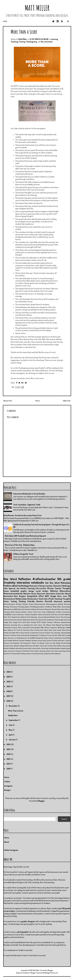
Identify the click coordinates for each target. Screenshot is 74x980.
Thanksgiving (31, 42)
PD (69, 596)
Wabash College (19, 646)
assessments (36, 648)
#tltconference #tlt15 (11, 609)
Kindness (67, 625)
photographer (23, 932)
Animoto (28, 609)
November (13, 706)
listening (42, 651)
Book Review (16, 612)
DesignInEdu (32, 596)
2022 (9, 682)
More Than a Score (24, 32)
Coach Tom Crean (39, 612)
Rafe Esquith (66, 635)
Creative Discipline (31, 614)
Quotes (55, 635)
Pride (18, 635)
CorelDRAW (7, 614)
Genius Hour (34, 620)
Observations (66, 630)
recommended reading (18, 653)
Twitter (7, 782)
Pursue (50, 635)
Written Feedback (9, 648)
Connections (66, 612)
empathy (64, 648)
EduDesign (66, 586)
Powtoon (13, 635)
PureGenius (43, 635)
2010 (9, 769)
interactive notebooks (30, 582)
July (11, 725)
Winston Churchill (44, 601)
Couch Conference (18, 614)
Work (55, 646)
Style (44, 640)
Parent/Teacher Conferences (29, 633)
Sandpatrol (26, 973)
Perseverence (9, 599)
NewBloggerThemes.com (50, 973)
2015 (9, 744)
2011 (8, 764)
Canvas (30, 612)
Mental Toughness (51, 627)
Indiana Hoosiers (47, 622)
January (12, 740)
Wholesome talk (30, 646)
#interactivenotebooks (13, 594)
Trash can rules (50, 643)
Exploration (26, 620)
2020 (9, 691)
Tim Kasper (41, 643)
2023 (9, 677)
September (14, 720)
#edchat (61, 604)
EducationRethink (50, 617)
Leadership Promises (11, 627)
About (7, 842)
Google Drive (56, 596)
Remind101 (31, 638)
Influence (57, 622)
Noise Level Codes (55, 630)
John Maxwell (56, 625)
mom (52, 651)
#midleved (49, 607)
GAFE (47, 596)
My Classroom (25, 630)
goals (69, 648)
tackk (52, 653)
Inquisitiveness (66, 622)
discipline (57, 648)
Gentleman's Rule (52, 620)
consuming (45, 648)
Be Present (41, 609)
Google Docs (8, 622)
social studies (42, 591)
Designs (7, 790)
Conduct (59, 612)
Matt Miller (37, 8)
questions (7, 653)
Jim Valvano (47, 625)
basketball (15, 591)
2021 (9, 686)
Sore (5, 640)
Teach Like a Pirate (46, 599)
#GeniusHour (65, 591)
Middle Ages (62, 627)
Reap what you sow (10, 638)
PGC (17, 633)
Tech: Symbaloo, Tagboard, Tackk (27, 505)
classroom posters (62, 601)
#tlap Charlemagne (64, 607)
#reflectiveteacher (44, 579)
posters (68, 651)
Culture (40, 614)
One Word (10, 579)
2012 (9, 759)
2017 (9, 696)
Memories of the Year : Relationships (20, 545)
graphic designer (28, 921)
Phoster (50, 588)
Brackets (24, 612)
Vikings (58, 643)
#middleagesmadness (37, 607)
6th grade (64, 579)
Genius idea (42, 620)
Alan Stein (21, 609)
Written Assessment (64, 646)
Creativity (10, 582)
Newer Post (8, 401)
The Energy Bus (25, 643)
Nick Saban (44, 630)
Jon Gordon (21, 588)
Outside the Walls (9, 633)
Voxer (12, 646)
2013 (9, 754)
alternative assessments (24, 648)
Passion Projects (45, 633)
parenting (62, 651)
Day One (58, 614)
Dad (45, 614)
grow (13, 651)
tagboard (57, 653)
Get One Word (52, 583)
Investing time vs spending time (22, 625)
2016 (9, 701)
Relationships (21, 599)
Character (57, 586)
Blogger (41, 801)
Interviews (7, 625)
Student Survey (37, 640)
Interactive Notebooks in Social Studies (29, 494)
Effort (41, 596)
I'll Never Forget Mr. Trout (23, 554)
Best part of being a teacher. (41, 586)
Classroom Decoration (46, 594)
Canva (34, 594)
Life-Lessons (41, 588)
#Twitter (19, 604)
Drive (29, 617)
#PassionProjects (9, 604)
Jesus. (40, 625)
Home (5, 21)
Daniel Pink (50, 614)
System (49, 640)
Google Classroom (64, 620)
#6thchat (54, 591)
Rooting (38, 638)
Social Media (66, 638)
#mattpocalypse (24, 607)
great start (7, 651)
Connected (8, 596)
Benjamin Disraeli (51, 609)
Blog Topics (61, 609)
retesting (35, 653)
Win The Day (49, 646)
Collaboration (51, 612)
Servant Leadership (55, 638)
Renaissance (33, 599)
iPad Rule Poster (29, 651)
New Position (35, 630)
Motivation (66, 583)
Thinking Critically (27, 601)
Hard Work (26, 622)
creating (51, 648)
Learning (54, 39)
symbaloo (47, 653)
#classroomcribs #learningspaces (46, 604)
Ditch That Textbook (10, 617)
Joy (63, 625)
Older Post (67, 401)
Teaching (14, 42)
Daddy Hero (13, 715)
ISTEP (39, 622)
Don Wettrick (22, 617)
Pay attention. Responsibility (61, 633)
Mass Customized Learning (27, 627)
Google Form (17, 622)
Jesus (36, 625)
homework (19, 651)
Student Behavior (13, 640)
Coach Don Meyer (63, 594)
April (11, 735)
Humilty (33, 622)
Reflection (25, 579)
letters (37, 651)
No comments (47, 42)
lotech (48, 651)
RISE (60, 635)
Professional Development (30, 635)
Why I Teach (40, 646)
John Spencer (10, 588)
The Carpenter (14, 643)
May (11, 730)
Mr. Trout (17, 630)
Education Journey (37, 617)
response (29, 653)
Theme (34, 643)
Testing (22, 42)
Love (65, 596)
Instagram (8, 786)
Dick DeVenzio (66, 614)
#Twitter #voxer (28, 604)
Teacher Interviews (58, 640)
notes (56, 651)
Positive (7, 586)
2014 (9, 749)
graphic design (27, 591)
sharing (41, 653)
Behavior (27, 594)
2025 (9, 672)
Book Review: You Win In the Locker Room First (23, 515)
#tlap (55, 607)
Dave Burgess (20, 596)
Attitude (34, 609)
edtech (15, 586)
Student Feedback (25, 640)
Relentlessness (22, 638)
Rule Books (44, 638)
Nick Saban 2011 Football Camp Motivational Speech (25, 536)
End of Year (60, 617)
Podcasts (7, 635)
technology (24, 586)
